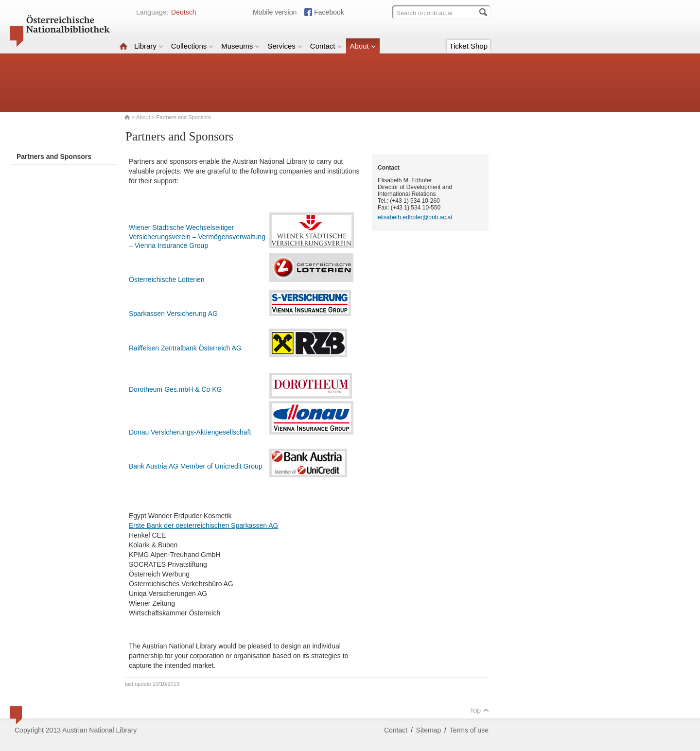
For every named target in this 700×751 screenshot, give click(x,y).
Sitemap (429, 730)
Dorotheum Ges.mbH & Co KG (175, 389)
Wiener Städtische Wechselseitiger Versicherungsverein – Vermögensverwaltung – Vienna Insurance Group (197, 236)
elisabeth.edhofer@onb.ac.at (415, 217)
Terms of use (469, 730)
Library (149, 46)
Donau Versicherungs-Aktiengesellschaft (190, 432)
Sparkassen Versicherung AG (173, 314)
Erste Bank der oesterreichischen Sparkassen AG (203, 525)
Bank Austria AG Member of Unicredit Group (196, 466)
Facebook (329, 12)
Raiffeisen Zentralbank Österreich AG (185, 348)
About (363, 46)
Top (479, 710)
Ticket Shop (468, 46)
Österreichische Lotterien (167, 279)
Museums (240, 46)
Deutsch (184, 12)
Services (285, 46)
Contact (326, 46)
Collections (192, 46)
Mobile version (275, 12)
